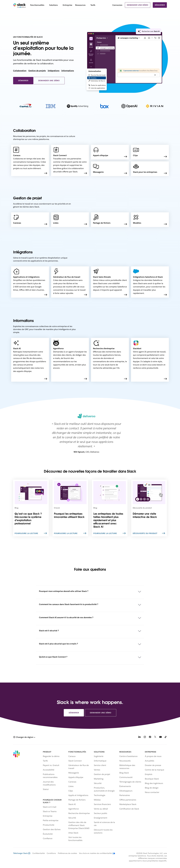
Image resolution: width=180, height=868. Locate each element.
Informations (68, 71)
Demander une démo (138, 5)
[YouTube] (160, 737)
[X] (155, 737)
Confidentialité (39, 853)
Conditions (51, 853)
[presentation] (148, 32)
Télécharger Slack (22, 853)
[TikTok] (166, 737)
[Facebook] (150, 737)
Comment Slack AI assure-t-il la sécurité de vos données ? (66, 617)
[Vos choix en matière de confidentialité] (96, 853)
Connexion (117, 5)
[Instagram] (145, 737)
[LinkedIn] (139, 737)
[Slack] (19, 5)
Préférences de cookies (67, 853)
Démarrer (160, 5)
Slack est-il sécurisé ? (49, 631)
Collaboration (20, 71)
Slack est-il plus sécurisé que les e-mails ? (58, 644)
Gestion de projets (37, 71)
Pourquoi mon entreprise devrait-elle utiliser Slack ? (64, 591)
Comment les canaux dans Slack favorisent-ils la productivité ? (69, 604)
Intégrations (54, 71)
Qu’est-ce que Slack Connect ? (53, 657)
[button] (24, 737)
